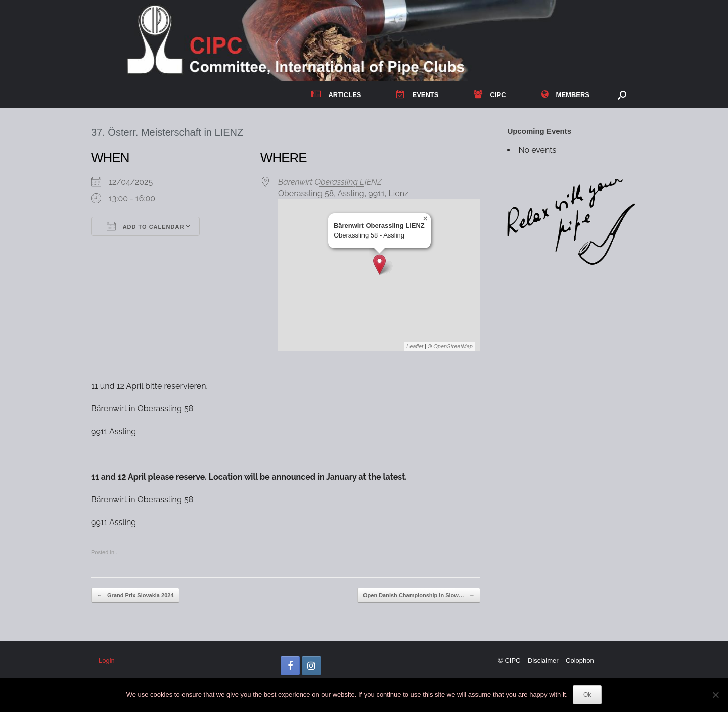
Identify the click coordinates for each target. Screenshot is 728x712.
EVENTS (417, 95)
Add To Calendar (145, 226)
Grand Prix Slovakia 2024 (135, 596)
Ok (587, 695)
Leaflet (415, 346)
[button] (622, 95)
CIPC (490, 95)
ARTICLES (336, 95)
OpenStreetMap (453, 346)
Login (107, 661)
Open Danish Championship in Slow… (419, 596)
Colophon (580, 661)
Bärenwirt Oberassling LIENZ (330, 182)
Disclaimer (543, 661)
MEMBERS (565, 95)
